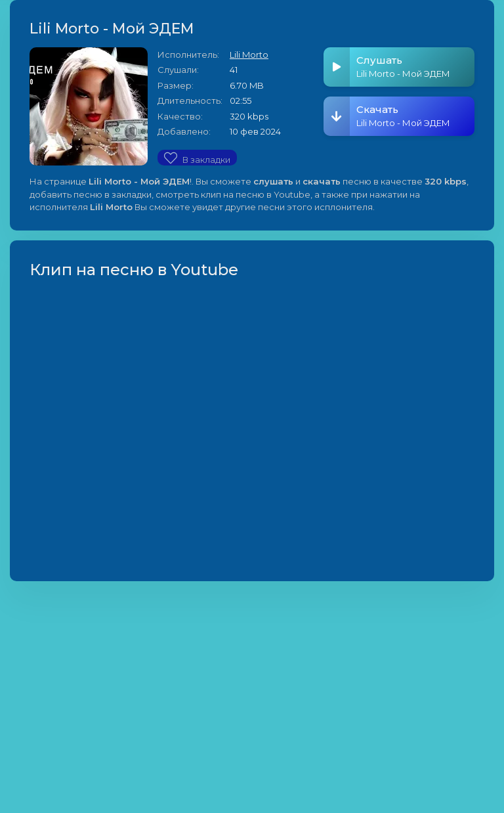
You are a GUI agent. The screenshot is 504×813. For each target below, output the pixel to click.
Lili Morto (249, 55)
